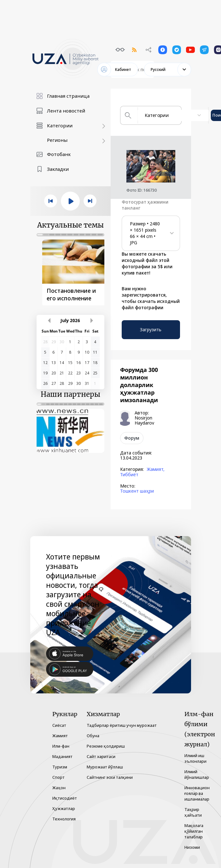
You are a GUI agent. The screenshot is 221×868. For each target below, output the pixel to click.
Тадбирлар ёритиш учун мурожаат (122, 725)
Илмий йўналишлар (197, 774)
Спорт (58, 777)
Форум (132, 438)
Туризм (60, 767)
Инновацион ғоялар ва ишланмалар (197, 793)
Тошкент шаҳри (137, 491)
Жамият (60, 736)
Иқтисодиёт (65, 798)
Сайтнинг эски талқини (110, 777)
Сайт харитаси (101, 756)
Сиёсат (59, 725)
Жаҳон (59, 788)
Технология (64, 819)
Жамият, (156, 469)
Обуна (93, 736)
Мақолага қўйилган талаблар (194, 831)
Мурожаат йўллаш (105, 767)
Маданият (62, 756)
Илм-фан (61, 746)
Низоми (192, 847)
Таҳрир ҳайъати (193, 812)
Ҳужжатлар (64, 808)
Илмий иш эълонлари (195, 758)
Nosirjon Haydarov (144, 420)
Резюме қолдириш (106, 746)
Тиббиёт (129, 475)
